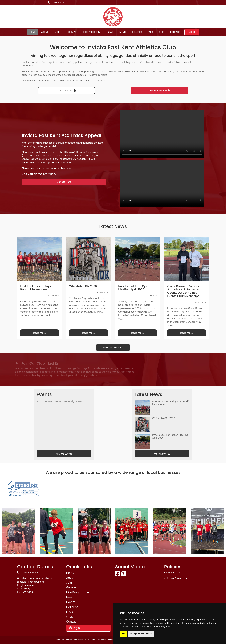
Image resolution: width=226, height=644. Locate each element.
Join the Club (66, 90)
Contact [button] (175, 32)
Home (33, 32)
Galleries (137, 32)
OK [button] (124, 634)
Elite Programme (93, 32)
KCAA (94, 81)
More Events (64, 454)
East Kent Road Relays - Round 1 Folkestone (171, 403)
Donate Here (64, 182)
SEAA (105, 81)
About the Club (160, 90)
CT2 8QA (28, 592)
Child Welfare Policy (175, 578)
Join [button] (58, 32)
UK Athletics (83, 81)
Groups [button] (72, 32)
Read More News (113, 347)
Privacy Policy (172, 573)
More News (162, 454)
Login (192, 32)
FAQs (150, 32)
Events (123, 32)
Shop (161, 32)
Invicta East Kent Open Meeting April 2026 (170, 436)
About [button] (45, 32)
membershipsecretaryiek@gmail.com (43, 375)
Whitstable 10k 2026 (164, 418)
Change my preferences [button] (141, 634)
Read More (39, 333)
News (110, 32)
